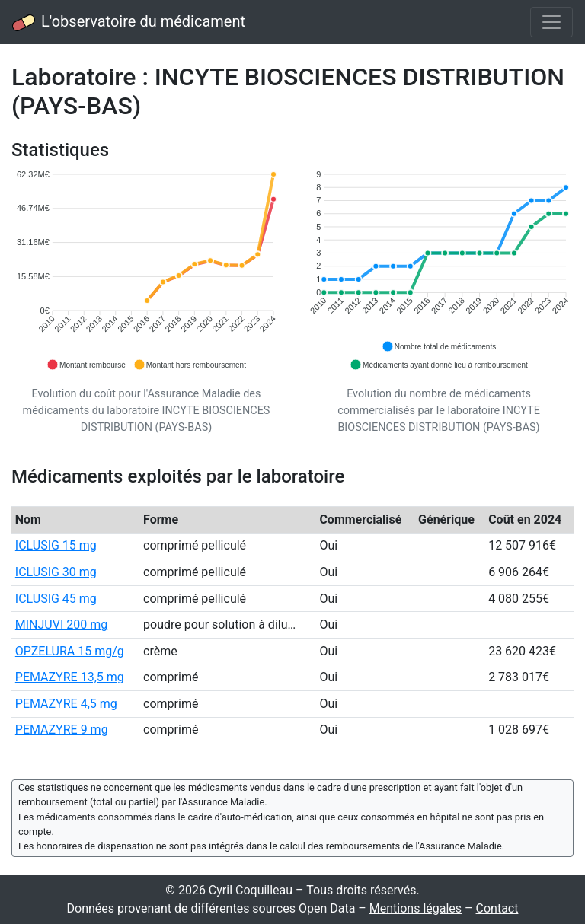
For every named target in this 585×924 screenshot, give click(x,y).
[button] (86, 365)
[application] (146, 271)
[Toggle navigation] (551, 22)
